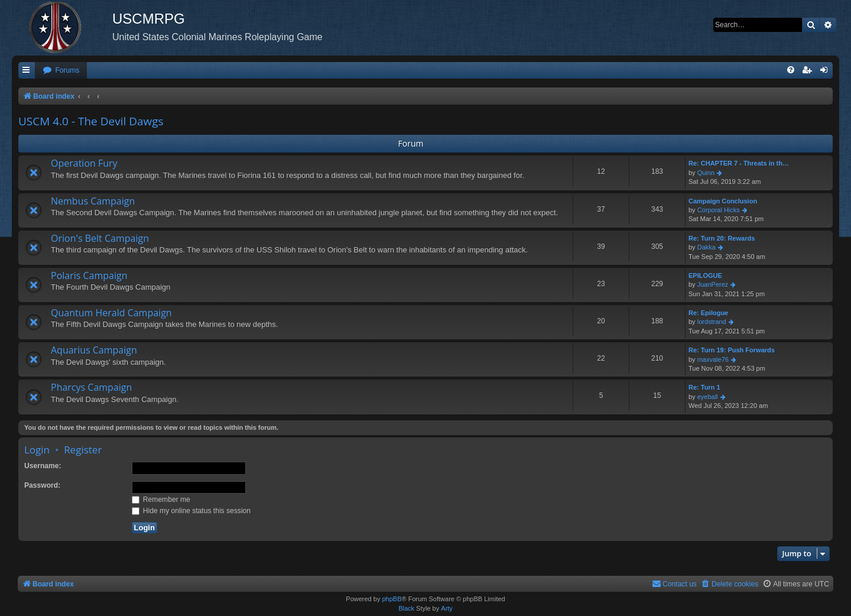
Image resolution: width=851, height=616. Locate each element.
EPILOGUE (705, 275)
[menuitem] (61, 71)
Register (83, 450)
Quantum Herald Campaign (111, 313)
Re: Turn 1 (704, 387)
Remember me (161, 500)
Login (37, 450)
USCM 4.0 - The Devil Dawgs (91, 121)
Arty (447, 608)
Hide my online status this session (191, 511)
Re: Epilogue (708, 313)
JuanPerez (713, 284)
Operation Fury (84, 163)
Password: (42, 485)
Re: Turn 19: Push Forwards (732, 350)
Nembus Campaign (93, 201)
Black (406, 608)
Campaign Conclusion (723, 201)
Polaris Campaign (89, 275)
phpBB (392, 599)
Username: (43, 466)
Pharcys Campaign (91, 387)
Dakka (707, 247)
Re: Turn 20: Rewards (722, 238)
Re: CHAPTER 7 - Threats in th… (739, 163)
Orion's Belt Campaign (100, 238)
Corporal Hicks (719, 210)
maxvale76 (713, 359)
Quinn (706, 173)
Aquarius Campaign (94, 350)
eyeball (708, 397)
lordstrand (712, 322)
